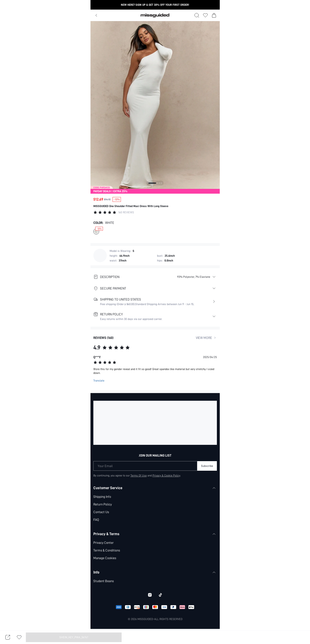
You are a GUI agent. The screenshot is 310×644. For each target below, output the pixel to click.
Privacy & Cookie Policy (166, 475)
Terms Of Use (138, 475)
